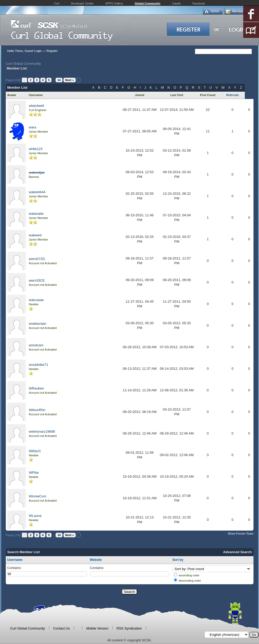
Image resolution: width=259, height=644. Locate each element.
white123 (36, 149)
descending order (190, 581)
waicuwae (36, 300)
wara (33, 127)
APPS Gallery (114, 3)
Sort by (178, 560)
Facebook (199, 3)
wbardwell (37, 106)
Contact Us (61, 628)
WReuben (37, 388)
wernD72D (37, 259)
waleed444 (37, 192)
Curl (57, 3)
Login (38, 51)
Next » (70, 80)
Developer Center (82, 3)
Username (15, 560)
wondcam (36, 345)
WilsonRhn (37, 410)
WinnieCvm (38, 496)
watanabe (36, 214)
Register (52, 51)
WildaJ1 (35, 451)
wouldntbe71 (39, 365)
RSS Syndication (129, 628)
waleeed (35, 235)
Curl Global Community (23, 64)
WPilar (34, 473)
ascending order (189, 575)
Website (96, 560)
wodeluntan (38, 324)
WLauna (35, 516)
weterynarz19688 (42, 431)
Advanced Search (237, 552)
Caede (176, 3)
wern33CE (37, 280)
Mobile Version (97, 628)
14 (59, 80)
